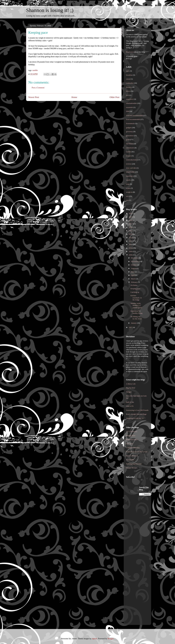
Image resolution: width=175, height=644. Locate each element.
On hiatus (134, 285)
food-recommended (133, 119)
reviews (129, 164)
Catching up (135, 292)
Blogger (111, 639)
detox (128, 91)
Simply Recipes (132, 468)
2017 (131, 224)
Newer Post (34, 97)
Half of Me (130, 402)
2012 (131, 241)
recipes (129, 156)
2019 (131, 217)
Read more (130, 52)
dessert (129, 87)
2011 (131, 244)
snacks (128, 180)
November (135, 261)
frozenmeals (130, 123)
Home (74, 97)
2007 (131, 327)
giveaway (129, 131)
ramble (35, 70)
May (133, 272)
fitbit (128, 111)
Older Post (115, 97)
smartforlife (130, 172)
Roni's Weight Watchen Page (136, 414)
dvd (127, 95)
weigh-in (129, 192)
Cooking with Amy (133, 448)
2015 (131, 231)
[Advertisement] (137, 527)
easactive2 (130, 99)
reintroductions (131, 160)
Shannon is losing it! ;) (50, 10)
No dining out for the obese (136, 318)
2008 (131, 255)
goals (128, 140)
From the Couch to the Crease (137, 452)
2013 (131, 238)
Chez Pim (130, 444)
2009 (131, 251)
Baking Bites (131, 436)
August (134, 268)
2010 (131, 248)
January (134, 323)
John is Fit (130, 406)
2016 (131, 227)
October (134, 265)
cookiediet (130, 83)
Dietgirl (129, 392)
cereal (128, 79)
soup (128, 184)
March (134, 279)
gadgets (129, 128)
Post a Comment (38, 88)
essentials (129, 107)
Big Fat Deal (131, 388)
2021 (131, 213)
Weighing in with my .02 (135, 418)
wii (127, 196)
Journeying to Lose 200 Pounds (137, 410)
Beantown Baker (132, 440)
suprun (94, 639)
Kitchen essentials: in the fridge (136, 298)
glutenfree (130, 136)
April (133, 275)
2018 (131, 220)
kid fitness (130, 144)
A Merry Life (131, 384)
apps (128, 71)
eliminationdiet (131, 103)
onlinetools (130, 148)
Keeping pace (135, 289)
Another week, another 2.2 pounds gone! (136, 305)
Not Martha (130, 460)
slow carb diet (131, 168)
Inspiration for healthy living (136, 312)
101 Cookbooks (132, 431)
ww (127, 200)
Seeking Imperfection (134, 464)
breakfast (129, 75)
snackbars (130, 176)
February (134, 282)
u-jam (128, 188)
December (135, 258)
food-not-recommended (134, 115)
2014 (131, 234)
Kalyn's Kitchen (132, 456)
